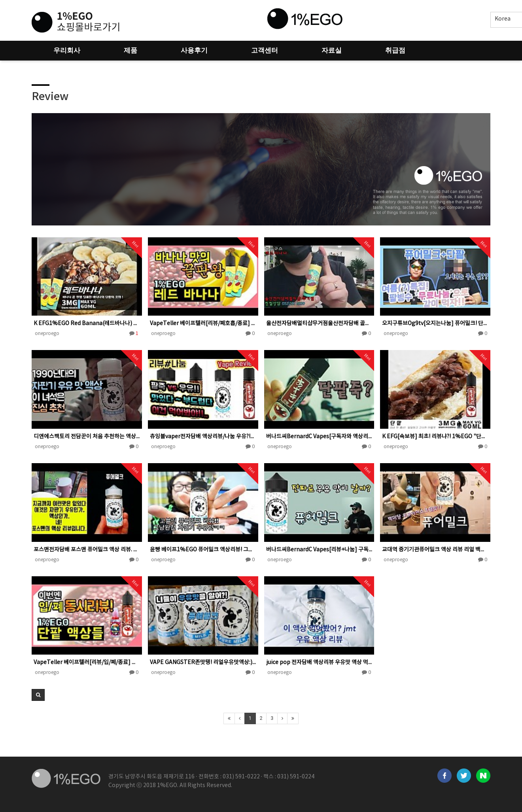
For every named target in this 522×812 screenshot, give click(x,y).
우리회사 (67, 50)
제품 (130, 50)
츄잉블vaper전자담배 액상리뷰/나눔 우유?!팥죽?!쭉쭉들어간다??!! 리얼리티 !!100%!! (203, 437)
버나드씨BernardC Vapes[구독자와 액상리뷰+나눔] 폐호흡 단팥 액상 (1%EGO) (319, 437)
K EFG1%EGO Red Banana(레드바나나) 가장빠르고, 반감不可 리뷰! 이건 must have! (87, 324)
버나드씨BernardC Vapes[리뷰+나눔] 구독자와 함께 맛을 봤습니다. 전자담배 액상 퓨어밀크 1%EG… (319, 550)
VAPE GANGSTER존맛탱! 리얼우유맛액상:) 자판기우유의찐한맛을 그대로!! (203, 662)
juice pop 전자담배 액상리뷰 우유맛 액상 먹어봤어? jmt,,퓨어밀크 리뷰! (319, 662)
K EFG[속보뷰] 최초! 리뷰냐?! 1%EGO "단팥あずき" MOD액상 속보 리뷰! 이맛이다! (435, 437)
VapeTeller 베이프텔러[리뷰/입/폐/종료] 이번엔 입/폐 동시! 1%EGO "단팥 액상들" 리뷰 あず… (87, 662)
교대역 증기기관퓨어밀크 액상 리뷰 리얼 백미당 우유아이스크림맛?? (435, 550)
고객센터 (265, 50)
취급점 (395, 50)
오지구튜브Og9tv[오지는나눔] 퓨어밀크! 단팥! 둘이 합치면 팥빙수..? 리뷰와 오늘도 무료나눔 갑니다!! (435, 324)
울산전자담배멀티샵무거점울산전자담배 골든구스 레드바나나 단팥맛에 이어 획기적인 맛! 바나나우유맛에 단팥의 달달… (319, 324)
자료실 (332, 50)
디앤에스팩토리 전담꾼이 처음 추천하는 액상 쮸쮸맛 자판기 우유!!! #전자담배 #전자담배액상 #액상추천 (87, 437)
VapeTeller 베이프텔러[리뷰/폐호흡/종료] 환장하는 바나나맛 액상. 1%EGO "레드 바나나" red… (203, 324)
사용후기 (194, 50)
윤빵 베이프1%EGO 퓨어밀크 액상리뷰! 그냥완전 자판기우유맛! (203, 550)
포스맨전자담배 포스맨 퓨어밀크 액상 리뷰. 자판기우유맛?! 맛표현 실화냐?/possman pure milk (87, 550)
